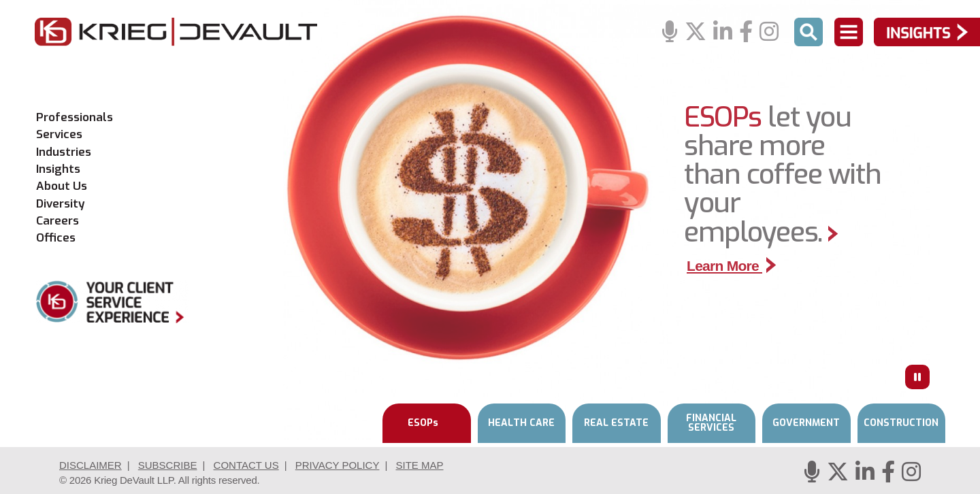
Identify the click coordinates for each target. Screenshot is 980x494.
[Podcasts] (670, 32)
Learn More (732, 266)
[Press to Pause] (917, 377)
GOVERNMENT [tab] (806, 423)
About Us (62, 186)
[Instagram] (769, 32)
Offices (56, 238)
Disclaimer (91, 465)
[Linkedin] (723, 32)
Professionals (75, 118)
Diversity (61, 204)
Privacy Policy (338, 465)
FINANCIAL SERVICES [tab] (711, 423)
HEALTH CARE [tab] (521, 423)
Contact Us (246, 465)
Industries (64, 152)
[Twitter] (696, 32)
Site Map (419, 465)
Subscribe (168, 465)
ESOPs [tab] (423, 423)
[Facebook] (746, 32)
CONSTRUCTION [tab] (901, 423)
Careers (58, 221)
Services (59, 135)
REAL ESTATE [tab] (616, 423)
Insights (58, 169)
